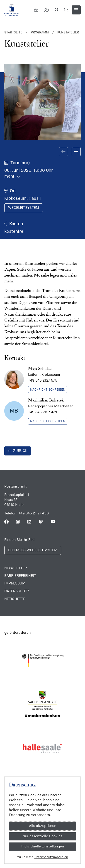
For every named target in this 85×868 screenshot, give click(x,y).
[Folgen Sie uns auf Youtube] (53, 522)
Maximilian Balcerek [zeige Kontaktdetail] (46, 400)
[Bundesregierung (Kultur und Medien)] (42, 661)
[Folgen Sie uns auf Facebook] (6, 522)
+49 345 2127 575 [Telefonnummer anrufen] (43, 381)
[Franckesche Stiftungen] (12, 10)
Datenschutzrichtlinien (51, 857)
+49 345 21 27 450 (34, 513)
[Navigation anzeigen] (76, 10)
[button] (76, 152)
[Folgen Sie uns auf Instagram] (18, 522)
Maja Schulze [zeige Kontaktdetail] (40, 368)
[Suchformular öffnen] (66, 10)
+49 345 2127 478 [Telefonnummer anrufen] (42, 412)
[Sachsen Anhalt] (42, 704)
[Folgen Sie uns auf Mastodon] (41, 522)
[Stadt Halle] (42, 748)
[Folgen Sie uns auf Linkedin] (30, 522)
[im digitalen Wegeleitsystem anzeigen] (24, 208)
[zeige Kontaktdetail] (14, 379)
